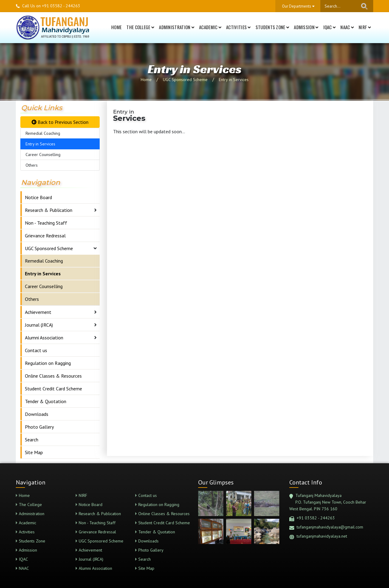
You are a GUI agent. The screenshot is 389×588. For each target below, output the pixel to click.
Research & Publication (49, 210)
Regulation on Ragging (48, 363)
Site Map (34, 452)
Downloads (37, 414)
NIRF (365, 27)
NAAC (347, 27)
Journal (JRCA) (39, 325)
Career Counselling (43, 155)
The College (140, 27)
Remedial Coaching (43, 133)
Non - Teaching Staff (46, 223)
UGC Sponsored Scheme (185, 80)
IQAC (330, 27)
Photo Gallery (39, 427)
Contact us (36, 350)
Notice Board (38, 197)
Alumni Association (44, 338)
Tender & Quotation (46, 401)
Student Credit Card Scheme (53, 389)
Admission (306, 27)
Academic (210, 27)
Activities (238, 27)
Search (32, 440)
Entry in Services (234, 80)
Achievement (38, 312)
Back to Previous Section (60, 122)
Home (116, 27)
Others (32, 165)
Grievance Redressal (45, 236)
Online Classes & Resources (53, 376)
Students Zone (272, 27)
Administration (177, 27)
